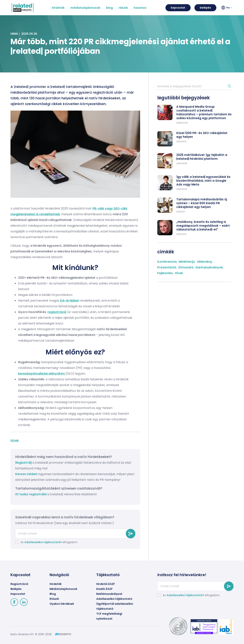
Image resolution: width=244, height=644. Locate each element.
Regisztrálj (23, 463)
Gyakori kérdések (62, 604)
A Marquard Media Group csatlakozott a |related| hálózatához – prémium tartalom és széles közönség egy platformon (204, 112)
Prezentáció (167, 267)
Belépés (16, 589)
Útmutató (186, 267)
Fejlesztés (165, 273)
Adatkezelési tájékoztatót (43, 542)
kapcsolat (178, 8)
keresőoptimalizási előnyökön (42, 374)
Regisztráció (19, 584)
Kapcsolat (18, 594)
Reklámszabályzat (109, 594)
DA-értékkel (69, 301)
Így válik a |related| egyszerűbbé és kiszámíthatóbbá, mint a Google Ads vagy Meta (203, 181)
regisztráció (57, 312)
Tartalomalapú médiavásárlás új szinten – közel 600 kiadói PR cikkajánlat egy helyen (202, 203)
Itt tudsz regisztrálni (31, 494)
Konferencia (167, 262)
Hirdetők (56, 584)
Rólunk (54, 599)
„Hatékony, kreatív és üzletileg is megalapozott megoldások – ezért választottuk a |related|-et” (203, 226)
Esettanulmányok (209, 267)
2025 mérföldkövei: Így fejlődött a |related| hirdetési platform (202, 157)
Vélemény (204, 262)
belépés (205, 8)
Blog (53, 594)
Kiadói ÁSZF (104, 589)
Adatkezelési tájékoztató (114, 599)
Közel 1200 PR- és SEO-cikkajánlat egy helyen (202, 135)
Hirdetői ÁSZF (106, 584)
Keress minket (26, 474)
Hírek (14, 34)
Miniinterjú (187, 262)
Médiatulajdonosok (63, 589)
